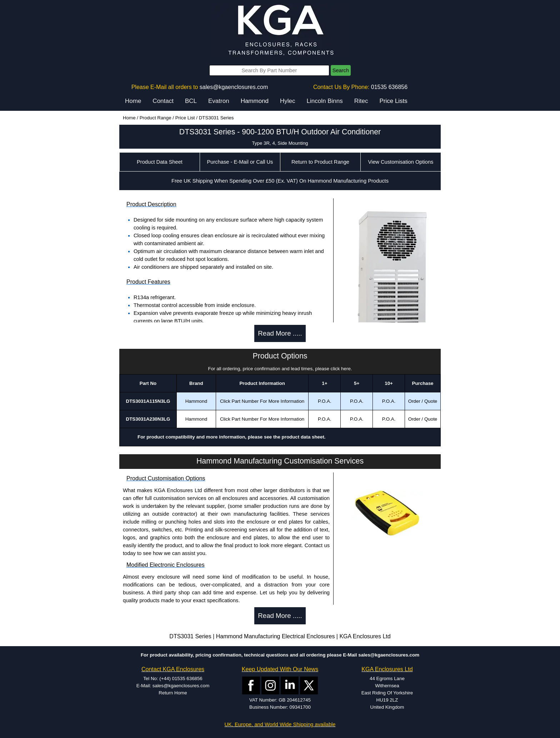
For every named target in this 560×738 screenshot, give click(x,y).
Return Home (173, 693)
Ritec (361, 101)
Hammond (255, 101)
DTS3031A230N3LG (148, 419)
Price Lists (393, 101)
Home (133, 101)
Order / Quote (423, 401)
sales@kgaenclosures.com (234, 87)
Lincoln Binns (325, 101)
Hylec (288, 101)
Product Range (156, 118)
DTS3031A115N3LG (148, 401)
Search (341, 70)
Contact (163, 101)
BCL (191, 101)
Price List (185, 118)
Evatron (219, 101)
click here (341, 369)
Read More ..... (280, 333)
